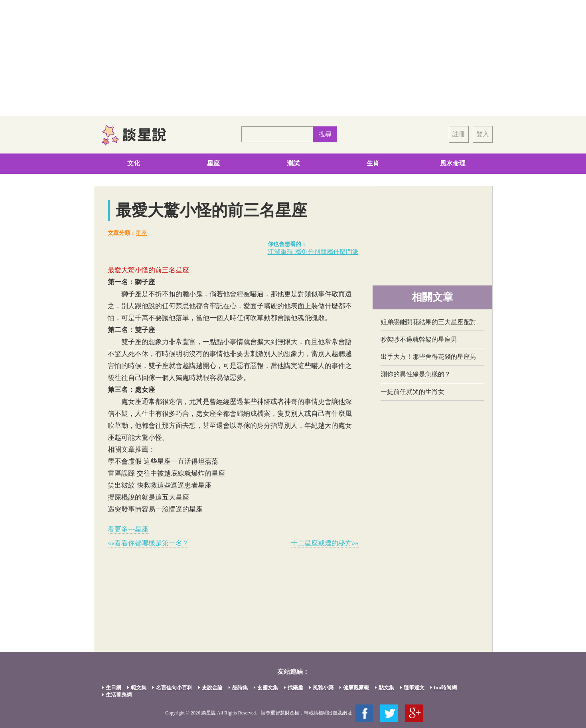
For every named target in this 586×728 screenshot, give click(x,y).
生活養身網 (119, 695)
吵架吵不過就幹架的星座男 (419, 339)
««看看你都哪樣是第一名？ (148, 543)
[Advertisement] (293, 58)
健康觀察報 (356, 688)
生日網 (113, 688)
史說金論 (212, 688)
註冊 (459, 134)
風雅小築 (323, 688)
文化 (134, 163)
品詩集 (240, 688)
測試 (293, 163)
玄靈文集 (268, 688)
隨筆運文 (414, 688)
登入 (483, 134)
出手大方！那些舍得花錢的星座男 (428, 357)
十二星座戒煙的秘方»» (325, 543)
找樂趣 (295, 688)
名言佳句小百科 (174, 688)
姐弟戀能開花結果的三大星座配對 (428, 322)
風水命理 (453, 163)
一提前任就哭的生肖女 (412, 392)
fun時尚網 (446, 688)
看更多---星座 (128, 529)
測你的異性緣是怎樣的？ (416, 374)
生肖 (373, 163)
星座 (213, 163)
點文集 (386, 688)
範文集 (139, 688)
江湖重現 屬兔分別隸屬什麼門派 (313, 252)
